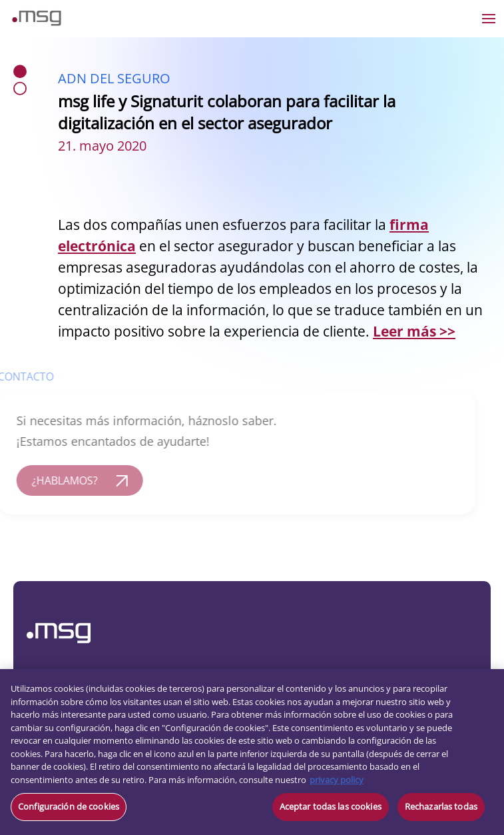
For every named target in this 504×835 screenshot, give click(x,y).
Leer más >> (414, 331)
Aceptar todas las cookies (331, 806)
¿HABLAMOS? (56, 480)
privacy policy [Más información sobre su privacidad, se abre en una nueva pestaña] (337, 780)
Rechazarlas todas (441, 806)
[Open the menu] (489, 19)
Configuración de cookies (69, 806)
